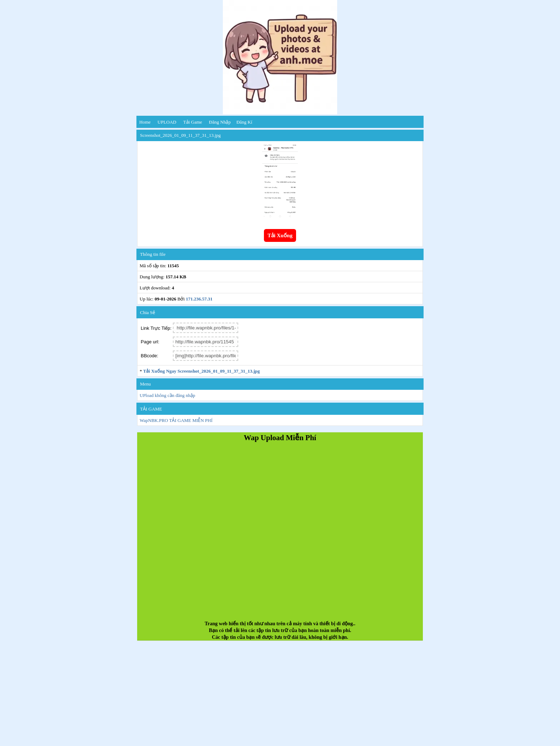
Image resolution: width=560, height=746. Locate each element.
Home (145, 122)
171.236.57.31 (199, 299)
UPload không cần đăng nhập (167, 395)
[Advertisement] (280, 534)
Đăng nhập (220, 122)
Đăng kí (244, 122)
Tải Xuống (280, 235)
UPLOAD (167, 122)
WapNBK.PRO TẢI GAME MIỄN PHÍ (176, 420)
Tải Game (193, 122)
